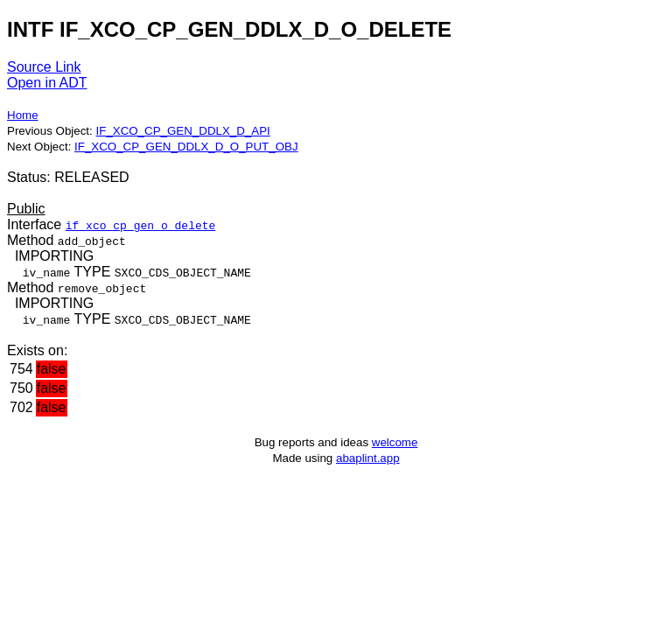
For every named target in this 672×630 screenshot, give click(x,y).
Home (23, 115)
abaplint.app (368, 458)
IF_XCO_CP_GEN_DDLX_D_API (182, 131)
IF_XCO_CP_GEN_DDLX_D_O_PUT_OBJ (186, 147)
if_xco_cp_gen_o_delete (141, 225)
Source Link (44, 67)
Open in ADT (47, 83)
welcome (395, 442)
